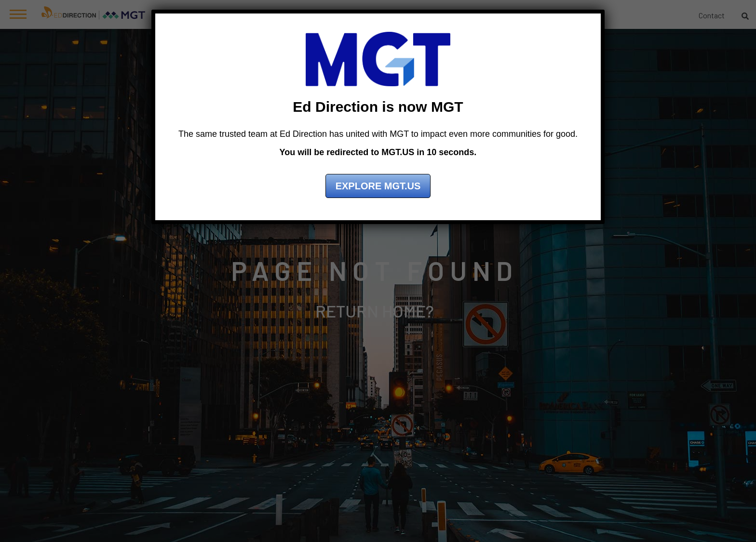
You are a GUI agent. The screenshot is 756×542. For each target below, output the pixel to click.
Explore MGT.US (378, 186)
